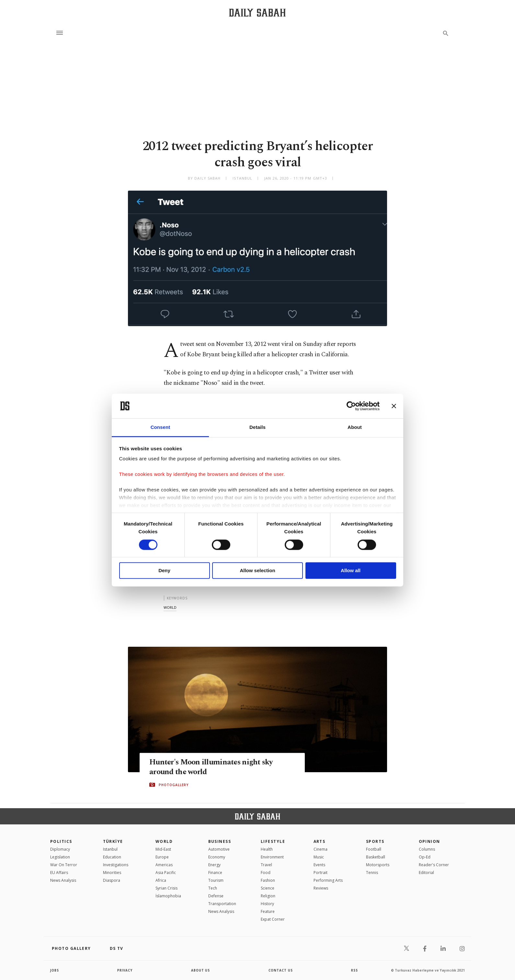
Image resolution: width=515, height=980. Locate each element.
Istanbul (110, 849)
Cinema (320, 849)
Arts (320, 841)
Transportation (222, 904)
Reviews (321, 888)
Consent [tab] (160, 427)
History (267, 904)
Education (112, 857)
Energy (214, 865)
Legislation (60, 857)
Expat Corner (273, 919)
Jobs (55, 970)
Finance (215, 873)
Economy (217, 857)
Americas (164, 865)
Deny (164, 571)
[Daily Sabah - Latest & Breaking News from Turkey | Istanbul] (257, 12)
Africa (161, 880)
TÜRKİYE (113, 841)
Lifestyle (273, 841)
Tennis (372, 873)
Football (374, 849)
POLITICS (61, 841)
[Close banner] (394, 406)
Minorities (112, 873)
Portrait (320, 873)
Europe (162, 857)
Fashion (268, 880)
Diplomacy (60, 849)
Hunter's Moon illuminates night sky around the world (214, 767)
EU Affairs (59, 873)
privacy (125, 970)
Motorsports (378, 865)
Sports (375, 841)
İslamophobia (168, 896)
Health (267, 849)
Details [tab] (257, 427)
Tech (213, 888)
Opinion (429, 841)
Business (220, 841)
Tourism (216, 880)
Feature (268, 911)
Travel (266, 865)
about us (201, 970)
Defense (216, 896)
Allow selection (257, 571)
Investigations (116, 865)
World (164, 841)
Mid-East (163, 849)
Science (268, 888)
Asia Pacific (166, 873)
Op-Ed (425, 857)
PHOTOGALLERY (174, 785)
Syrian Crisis (166, 888)
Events (319, 865)
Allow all (351, 571)
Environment (272, 857)
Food (266, 873)
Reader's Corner (434, 865)
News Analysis (63, 880)
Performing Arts (328, 880)
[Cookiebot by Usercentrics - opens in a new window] (351, 406)
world (170, 607)
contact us (281, 970)
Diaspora (112, 880)
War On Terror (64, 865)
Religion (268, 896)
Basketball (376, 857)
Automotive (219, 849)
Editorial (426, 873)
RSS (354, 970)
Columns (427, 849)
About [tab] (355, 427)
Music (319, 857)
